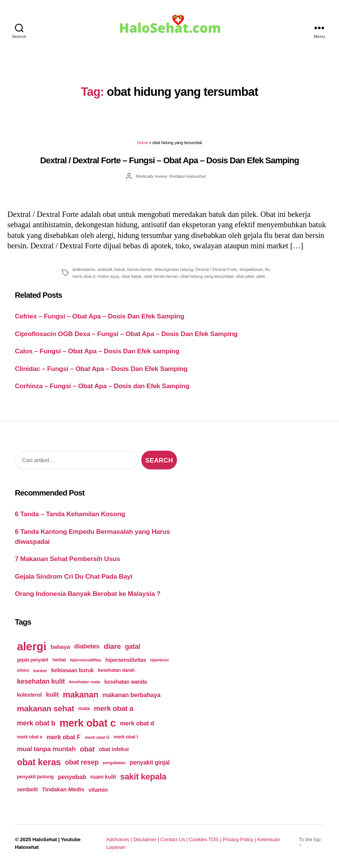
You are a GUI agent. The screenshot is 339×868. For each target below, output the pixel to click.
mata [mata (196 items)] (84, 709)
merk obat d (84, 276)
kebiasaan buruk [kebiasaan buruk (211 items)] (73, 671)
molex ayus (108, 276)
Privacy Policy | (240, 840)
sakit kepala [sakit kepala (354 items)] (143, 777)
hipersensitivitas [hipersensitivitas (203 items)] (126, 660)
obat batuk (131, 276)
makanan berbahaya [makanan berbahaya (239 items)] (132, 695)
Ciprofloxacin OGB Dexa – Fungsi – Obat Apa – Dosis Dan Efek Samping (126, 334)
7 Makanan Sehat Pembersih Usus (68, 559)
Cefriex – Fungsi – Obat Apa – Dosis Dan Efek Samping (100, 317)
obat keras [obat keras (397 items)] (39, 763)
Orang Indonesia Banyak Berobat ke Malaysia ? (88, 594)
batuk (120, 270)
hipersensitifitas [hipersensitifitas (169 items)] (85, 660)
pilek (261, 276)
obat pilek (245, 276)
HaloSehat (45, 840)
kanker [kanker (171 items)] (40, 671)
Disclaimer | (147, 840)
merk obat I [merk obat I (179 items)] (126, 737)
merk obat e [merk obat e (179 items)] (29, 737)
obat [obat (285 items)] (87, 749)
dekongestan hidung (174, 270)
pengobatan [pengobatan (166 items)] (114, 763)
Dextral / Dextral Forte (216, 270)
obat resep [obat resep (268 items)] (82, 763)
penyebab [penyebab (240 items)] (72, 777)
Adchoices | (120, 840)
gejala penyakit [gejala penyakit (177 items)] (33, 660)
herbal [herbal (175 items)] (59, 660)
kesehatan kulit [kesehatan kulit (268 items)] (41, 682)
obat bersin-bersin (161, 276)
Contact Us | (175, 840)
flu (267, 270)
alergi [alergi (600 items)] (32, 647)
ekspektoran (251, 270)
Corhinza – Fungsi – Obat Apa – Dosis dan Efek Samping (102, 386)
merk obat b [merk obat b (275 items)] (36, 724)
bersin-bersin (140, 270)
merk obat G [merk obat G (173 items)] (97, 738)
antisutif (105, 270)
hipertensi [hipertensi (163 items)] (159, 660)
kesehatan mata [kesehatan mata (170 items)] (84, 682)
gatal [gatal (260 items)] (133, 647)
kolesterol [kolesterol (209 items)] (29, 695)
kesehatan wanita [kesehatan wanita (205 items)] (125, 682)
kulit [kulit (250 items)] (52, 695)
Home (142, 143)
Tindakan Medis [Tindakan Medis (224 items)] (63, 790)
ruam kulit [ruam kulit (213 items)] (103, 777)
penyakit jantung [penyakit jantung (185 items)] (35, 777)
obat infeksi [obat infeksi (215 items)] (114, 750)
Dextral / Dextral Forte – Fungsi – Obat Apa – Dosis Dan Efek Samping (170, 161)
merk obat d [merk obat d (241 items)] (137, 724)
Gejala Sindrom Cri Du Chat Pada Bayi (74, 577)
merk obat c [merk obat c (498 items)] (88, 724)
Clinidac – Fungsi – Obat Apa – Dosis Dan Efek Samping (101, 369)
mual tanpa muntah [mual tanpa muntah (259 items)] (46, 749)
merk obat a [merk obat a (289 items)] (114, 709)
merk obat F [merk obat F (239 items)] (63, 737)
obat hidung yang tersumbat (207, 276)
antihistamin (84, 270)
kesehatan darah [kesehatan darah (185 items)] (116, 671)
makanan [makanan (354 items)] (81, 695)
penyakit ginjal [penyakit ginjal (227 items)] (150, 763)
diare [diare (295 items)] (112, 647)
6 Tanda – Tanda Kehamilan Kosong (70, 514)
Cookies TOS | (206, 840)
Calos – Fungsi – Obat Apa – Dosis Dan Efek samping (97, 352)
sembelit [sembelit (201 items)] (27, 790)
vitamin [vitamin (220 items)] (98, 790)
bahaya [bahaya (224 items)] (60, 647)
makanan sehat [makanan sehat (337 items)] (45, 709)
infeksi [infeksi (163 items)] (23, 671)
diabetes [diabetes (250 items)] (87, 647)
